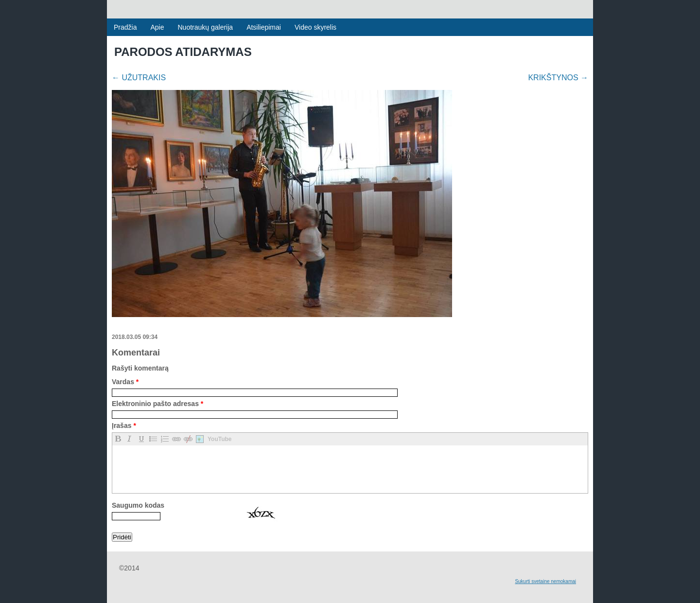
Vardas (125, 382)
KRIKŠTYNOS (558, 78)
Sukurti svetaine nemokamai (545, 581)
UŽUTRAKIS (139, 78)
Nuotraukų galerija (206, 27)
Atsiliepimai (264, 27)
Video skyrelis (315, 27)
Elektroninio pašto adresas (157, 404)
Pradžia (125, 27)
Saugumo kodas (138, 505)
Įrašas (124, 426)
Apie (157, 27)
